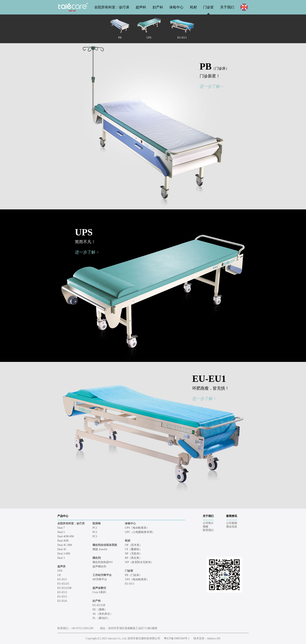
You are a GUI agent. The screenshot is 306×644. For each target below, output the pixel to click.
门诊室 (208, 7)
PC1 (95, 528)
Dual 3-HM (64, 554)
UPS (84, 232)
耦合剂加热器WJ (103, 562)
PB (214, 66)
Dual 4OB (63, 541)
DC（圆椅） (100, 609)
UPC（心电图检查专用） (140, 532)
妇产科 (158, 7)
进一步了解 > (212, 86)
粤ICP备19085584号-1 (177, 638)
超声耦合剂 (99, 566)
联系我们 (208, 530)
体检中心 (176, 7)
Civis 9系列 (99, 592)
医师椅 (97, 523)
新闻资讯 (232, 516)
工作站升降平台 (102, 575)
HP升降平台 (100, 579)
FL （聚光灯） (101, 618)
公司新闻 (232, 523)
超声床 (61, 566)
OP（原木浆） (133, 545)
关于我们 (227, 7)
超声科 (141, 7)
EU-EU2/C (63, 584)
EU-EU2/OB (64, 588)
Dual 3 (61, 558)
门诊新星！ (210, 76)
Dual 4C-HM (65, 545)
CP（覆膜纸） (133, 549)
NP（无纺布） (133, 554)
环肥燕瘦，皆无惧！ (211, 388)
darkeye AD (214, 638)
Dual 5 (61, 532)
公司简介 (208, 523)
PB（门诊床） (133, 575)
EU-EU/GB (99, 605)
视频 (205, 527)
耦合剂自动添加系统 (105, 545)
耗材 (193, 7)
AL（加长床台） (103, 614)
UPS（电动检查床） (137, 528)
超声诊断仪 (99, 588)
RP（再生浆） (133, 558)
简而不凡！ (85, 242)
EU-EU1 (209, 379)
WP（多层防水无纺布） (139, 562)
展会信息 (232, 527)
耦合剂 (97, 558)
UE (59, 575)
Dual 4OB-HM (66, 536)
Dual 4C (62, 549)
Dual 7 (61, 528)
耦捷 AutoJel (100, 549)
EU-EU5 (62, 597)
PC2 (95, 532)
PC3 (95, 536)
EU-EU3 (62, 592)
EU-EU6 (62, 601)
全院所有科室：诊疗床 (112, 7)
